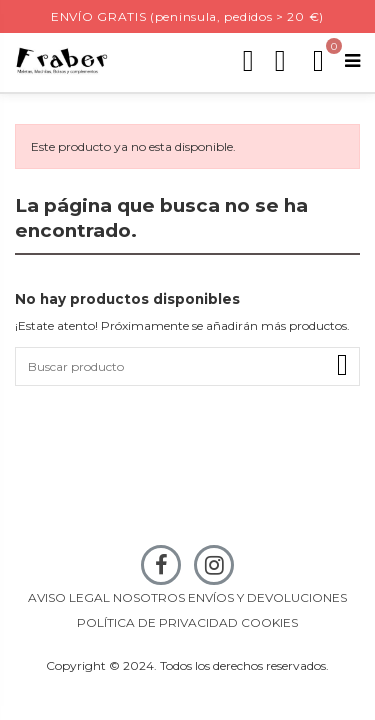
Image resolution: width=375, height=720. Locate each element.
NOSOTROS (149, 597)
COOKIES (269, 622)
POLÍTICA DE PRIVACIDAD (157, 622)
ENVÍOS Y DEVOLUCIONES (267, 597)
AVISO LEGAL (69, 597)
